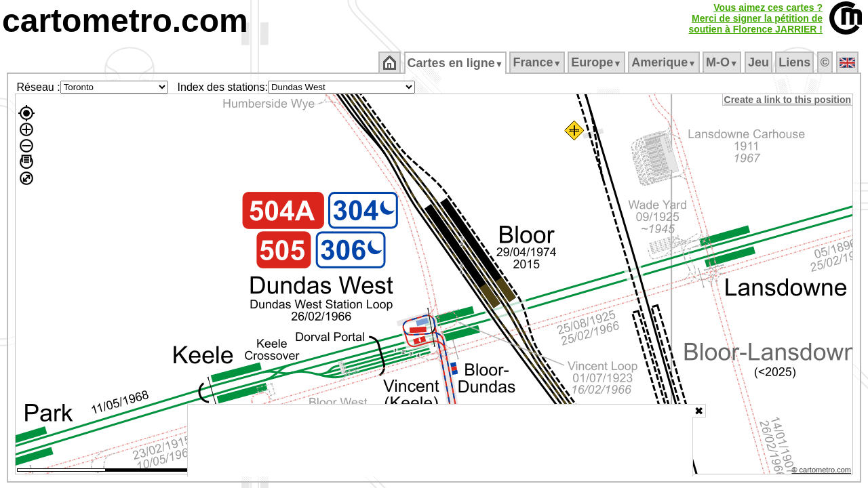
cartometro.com (125, 21)
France (538, 62)
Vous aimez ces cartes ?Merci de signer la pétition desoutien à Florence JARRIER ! (755, 18)
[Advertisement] (440, 441)
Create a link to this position (788, 100)
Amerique (665, 62)
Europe (597, 62)
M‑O (723, 62)
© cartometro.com (823, 472)
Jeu (759, 62)
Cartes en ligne (456, 63)
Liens (796, 62)
